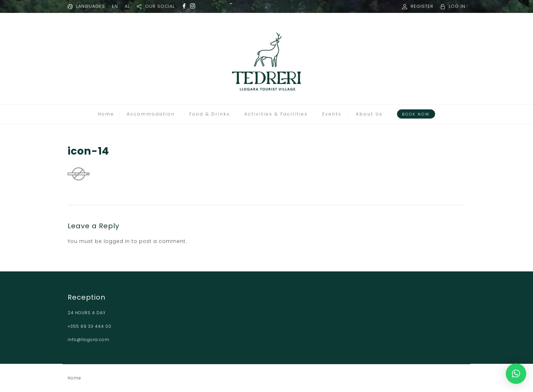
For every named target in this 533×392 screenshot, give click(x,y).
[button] (516, 374)
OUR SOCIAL (160, 6)
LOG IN (457, 6)
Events (332, 114)
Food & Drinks (210, 114)
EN (115, 6)
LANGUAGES (91, 6)
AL (127, 6)
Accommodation (151, 114)
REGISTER (422, 6)
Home (106, 114)
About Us (369, 114)
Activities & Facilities (276, 114)
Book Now (416, 114)
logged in (117, 241)
